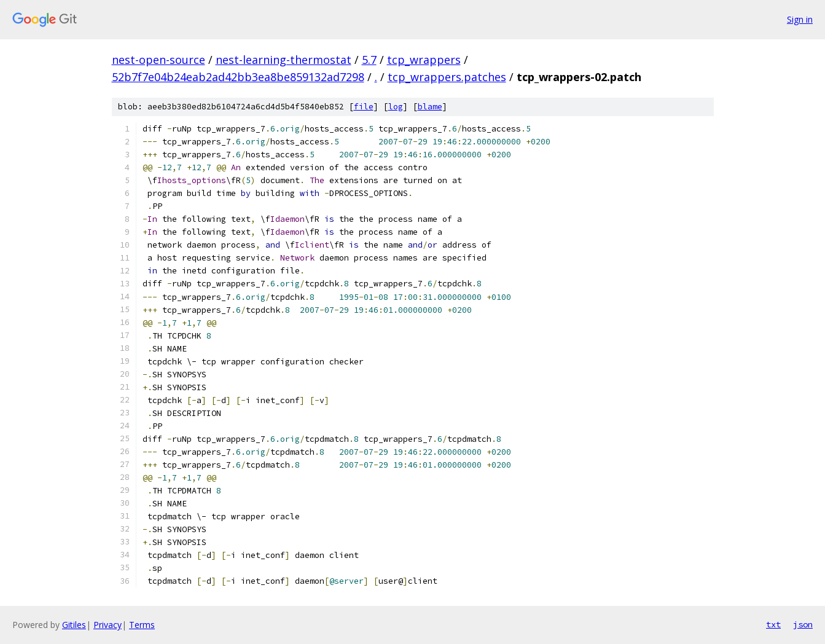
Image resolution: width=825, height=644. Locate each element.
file (364, 107)
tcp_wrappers (424, 60)
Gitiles (74, 625)
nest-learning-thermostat (283, 60)
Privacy (108, 625)
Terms (142, 625)
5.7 (369, 60)
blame (430, 107)
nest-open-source (158, 60)
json (803, 624)
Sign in (800, 19)
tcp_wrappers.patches (447, 77)
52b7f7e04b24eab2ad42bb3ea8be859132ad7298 (238, 77)
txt (773, 624)
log (396, 107)
